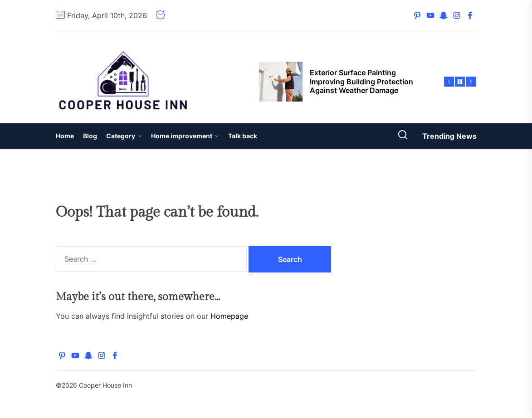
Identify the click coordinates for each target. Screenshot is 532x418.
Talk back (243, 136)
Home (65, 136)
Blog (90, 136)
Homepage (229, 316)
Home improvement (185, 136)
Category (124, 136)
